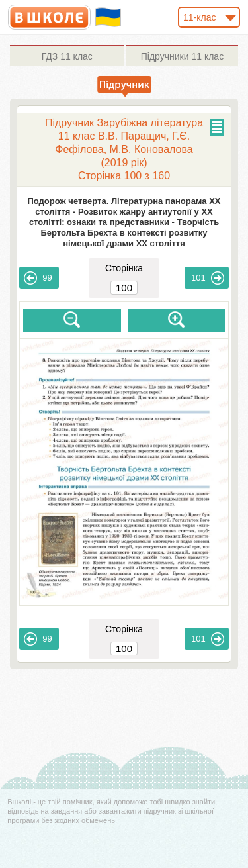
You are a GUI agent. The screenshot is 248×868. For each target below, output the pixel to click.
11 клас (67, 56)
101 (208, 278)
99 (38, 278)
